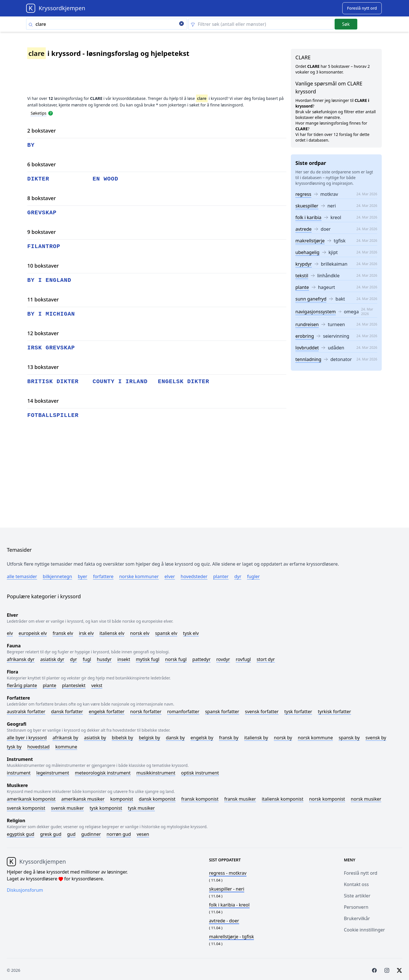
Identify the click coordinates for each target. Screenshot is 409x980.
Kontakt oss (356, 884)
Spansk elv (166, 633)
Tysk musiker (141, 808)
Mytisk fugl (148, 659)
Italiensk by (256, 738)
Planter (221, 576)
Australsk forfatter (26, 712)
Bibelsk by (123, 738)
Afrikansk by (65, 738)
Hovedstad (38, 747)
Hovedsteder (194, 576)
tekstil (302, 276)
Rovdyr (223, 659)
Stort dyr (266, 659)
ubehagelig (307, 252)
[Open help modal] (51, 113)
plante (302, 287)
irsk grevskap (51, 348)
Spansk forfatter (222, 712)
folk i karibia (308, 217)
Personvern (356, 907)
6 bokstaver (42, 164)
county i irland (120, 382)
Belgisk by (150, 738)
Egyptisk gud (21, 834)
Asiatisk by (95, 738)
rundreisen (307, 324)
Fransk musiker (240, 799)
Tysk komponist (106, 808)
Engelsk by (202, 738)
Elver (170, 576)
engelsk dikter (184, 382)
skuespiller (307, 206)
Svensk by (376, 738)
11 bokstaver (43, 299)
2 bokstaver (42, 131)
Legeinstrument (53, 773)
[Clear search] (181, 24)
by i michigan (51, 314)
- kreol (229, 905)
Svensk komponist (26, 808)
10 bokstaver (43, 266)
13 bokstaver (43, 367)
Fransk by (229, 738)
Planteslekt (74, 685)
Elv (10, 633)
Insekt (124, 659)
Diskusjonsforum (25, 890)
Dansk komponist (157, 799)
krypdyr (304, 264)
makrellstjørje (310, 241)
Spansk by (349, 738)
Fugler (253, 576)
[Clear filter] (261, 24)
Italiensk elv (112, 633)
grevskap (42, 213)
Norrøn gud (119, 834)
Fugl (87, 659)
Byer (83, 576)
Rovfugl (243, 659)
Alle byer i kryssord (27, 738)
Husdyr (104, 659)
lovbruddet (307, 348)
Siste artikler (357, 896)
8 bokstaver (42, 198)
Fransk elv (63, 633)
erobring (305, 336)
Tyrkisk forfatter (334, 712)
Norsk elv (140, 633)
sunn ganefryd (311, 299)
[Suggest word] (362, 8)
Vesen (143, 834)
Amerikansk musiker (83, 799)
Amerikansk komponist (31, 799)
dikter (38, 179)
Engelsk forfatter (107, 712)
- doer (224, 921)
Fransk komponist (200, 799)
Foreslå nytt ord (361, 873)
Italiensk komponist (282, 799)
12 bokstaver (43, 333)
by (31, 145)
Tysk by (14, 747)
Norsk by (283, 738)
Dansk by (175, 738)
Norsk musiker (366, 799)
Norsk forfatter (146, 712)
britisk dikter (53, 382)
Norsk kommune (316, 738)
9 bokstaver (42, 232)
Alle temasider (22, 576)
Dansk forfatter (67, 712)
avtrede (303, 229)
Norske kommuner (139, 576)
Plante (49, 685)
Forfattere (103, 576)
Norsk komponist (327, 799)
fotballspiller (53, 415)
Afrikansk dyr (21, 659)
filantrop (44, 246)
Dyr (238, 576)
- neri (227, 889)
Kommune (66, 747)
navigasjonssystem (316, 312)
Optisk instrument (200, 773)
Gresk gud (51, 834)
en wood (105, 179)
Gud (71, 834)
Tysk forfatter (298, 712)
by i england (49, 280)
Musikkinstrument (156, 773)
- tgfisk (231, 937)
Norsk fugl (176, 659)
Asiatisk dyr (52, 659)
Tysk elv (191, 633)
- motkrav (228, 873)
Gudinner (91, 834)
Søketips (39, 113)
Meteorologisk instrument (103, 773)
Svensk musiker (67, 808)
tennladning (308, 359)
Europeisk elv (33, 633)
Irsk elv (86, 633)
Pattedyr (201, 659)
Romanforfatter (183, 712)
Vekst (97, 685)
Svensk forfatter (262, 712)
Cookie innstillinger (365, 930)
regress (303, 194)
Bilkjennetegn (58, 576)
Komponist (122, 799)
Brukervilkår (357, 918)
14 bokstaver (43, 401)
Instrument (19, 773)
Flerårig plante (22, 685)
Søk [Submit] (346, 24)
